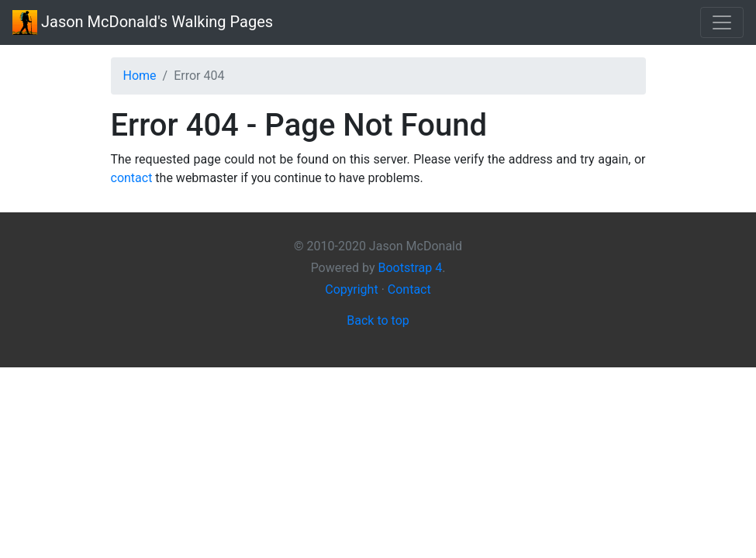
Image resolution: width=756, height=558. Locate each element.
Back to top (378, 320)
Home (140, 76)
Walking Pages (143, 22)
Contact (409, 289)
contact (132, 178)
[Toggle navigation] (722, 22)
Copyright (351, 289)
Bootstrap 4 (410, 268)
